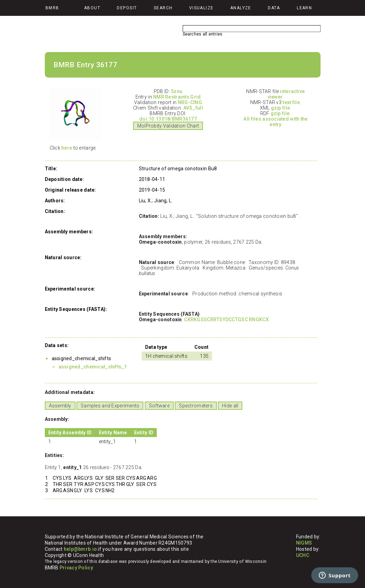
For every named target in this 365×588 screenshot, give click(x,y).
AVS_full (193, 108)
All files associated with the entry (275, 122)
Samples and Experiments (110, 406)
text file (291, 102)
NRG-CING (190, 102)
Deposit (127, 8)
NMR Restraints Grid (177, 97)
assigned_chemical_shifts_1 (93, 367)
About (92, 8)
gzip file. (281, 108)
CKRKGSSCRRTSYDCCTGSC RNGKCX (226, 320)
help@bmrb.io (80, 549)
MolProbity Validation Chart (168, 126)
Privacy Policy (76, 568)
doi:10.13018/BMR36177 (168, 119)
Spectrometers (196, 406)
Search (163, 8)
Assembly (60, 406)
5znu (177, 91)
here (67, 148)
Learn (304, 8)
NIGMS (304, 543)
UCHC (303, 555)
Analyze (241, 8)
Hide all (230, 406)
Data (274, 8)
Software (159, 406)
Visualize (201, 8)
